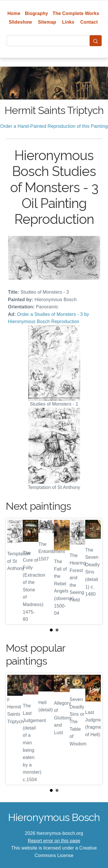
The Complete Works (76, 13)
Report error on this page (54, 841)
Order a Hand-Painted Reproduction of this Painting (54, 126)
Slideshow (21, 22)
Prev (15, 571)
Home (14, 13)
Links (68, 22)
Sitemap (47, 22)
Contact (89, 22)
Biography (36, 13)
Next (93, 571)
